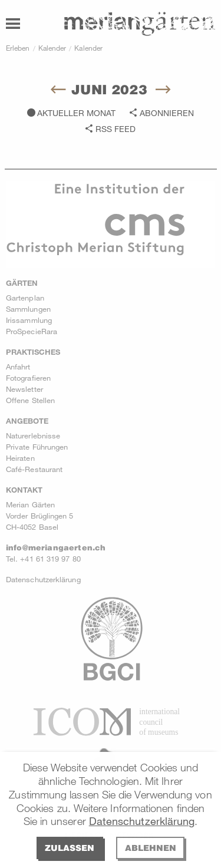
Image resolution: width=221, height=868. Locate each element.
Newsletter (24, 389)
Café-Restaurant (34, 469)
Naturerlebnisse (33, 435)
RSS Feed (116, 129)
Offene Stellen (30, 400)
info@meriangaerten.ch (56, 547)
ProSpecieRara (32, 331)
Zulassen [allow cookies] (70, 848)
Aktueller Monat (76, 113)
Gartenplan (25, 298)
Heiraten (20, 458)
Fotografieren (28, 378)
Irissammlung (29, 320)
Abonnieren (167, 113)
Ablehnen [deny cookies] (151, 848)
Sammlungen (28, 309)
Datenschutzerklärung (142, 821)
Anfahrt (18, 367)
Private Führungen (37, 447)
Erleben (18, 48)
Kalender (52, 48)
